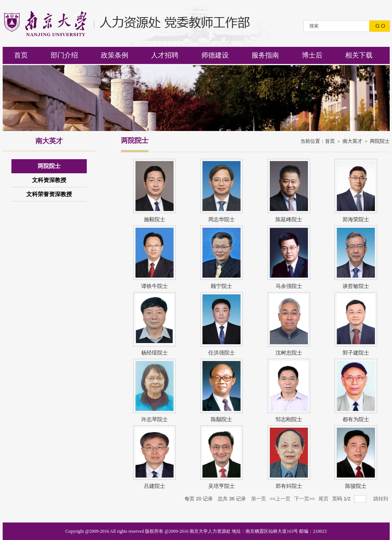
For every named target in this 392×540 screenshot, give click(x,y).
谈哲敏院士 (356, 286)
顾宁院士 (221, 286)
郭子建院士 (356, 353)
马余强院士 (289, 286)
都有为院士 (356, 419)
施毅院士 (155, 219)
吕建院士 (155, 486)
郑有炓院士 (289, 486)
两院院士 (380, 141)
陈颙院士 (221, 419)
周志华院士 (221, 219)
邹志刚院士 (289, 419)
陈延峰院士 (289, 219)
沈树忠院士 (289, 353)
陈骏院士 (356, 486)
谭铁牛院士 (155, 286)
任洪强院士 (221, 353)
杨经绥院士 (155, 353)
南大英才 (352, 141)
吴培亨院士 (221, 486)
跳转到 (382, 499)
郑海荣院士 (356, 219)
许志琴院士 (155, 419)
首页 (330, 141)
